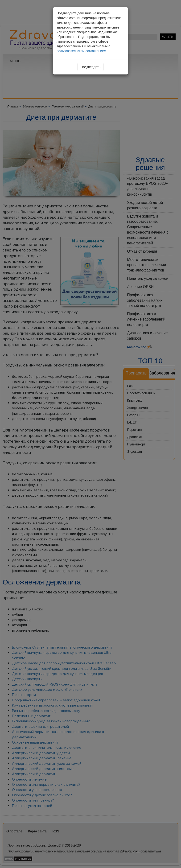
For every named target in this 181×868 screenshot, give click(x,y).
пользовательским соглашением (81, 51)
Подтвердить (90, 67)
